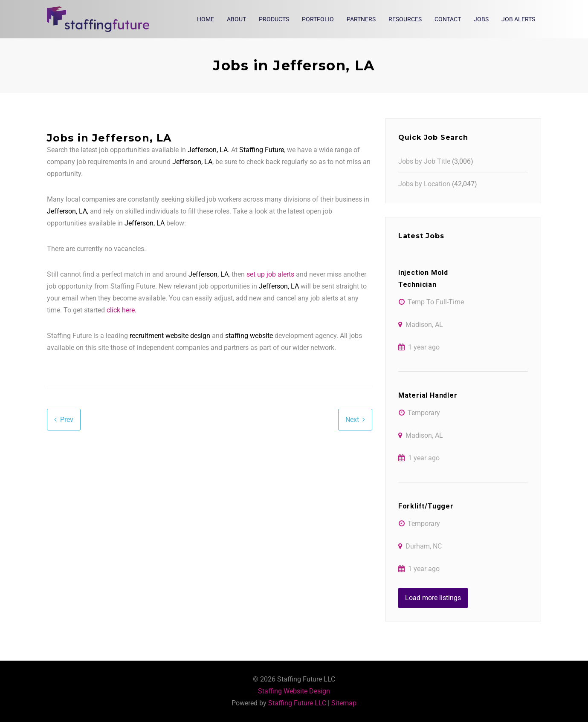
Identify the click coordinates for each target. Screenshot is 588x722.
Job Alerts (518, 19)
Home (206, 19)
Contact (448, 19)
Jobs (481, 19)
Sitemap (344, 703)
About (236, 19)
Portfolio (318, 19)
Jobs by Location (424, 184)
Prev (67, 420)
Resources (405, 19)
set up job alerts (270, 274)
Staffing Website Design (294, 691)
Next (352, 420)
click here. (122, 310)
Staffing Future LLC (297, 703)
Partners (361, 19)
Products (274, 19)
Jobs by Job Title (424, 161)
